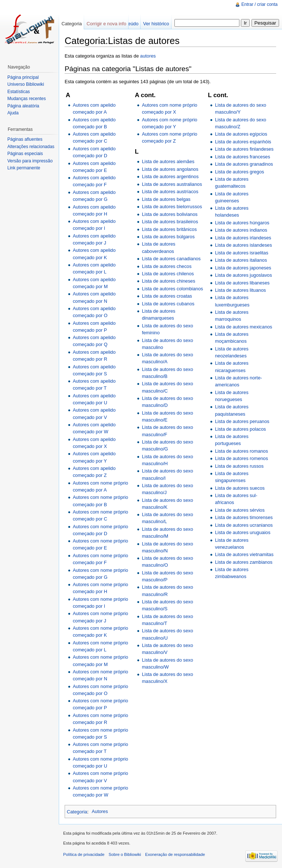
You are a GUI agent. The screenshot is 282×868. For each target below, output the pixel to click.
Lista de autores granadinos (244, 164)
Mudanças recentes (27, 99)
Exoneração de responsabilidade (175, 854)
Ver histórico (156, 24)
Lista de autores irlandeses (243, 238)
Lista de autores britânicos (169, 229)
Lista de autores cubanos (168, 304)
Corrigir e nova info (106, 24)
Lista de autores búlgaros (168, 237)
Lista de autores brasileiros (170, 222)
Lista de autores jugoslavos (243, 275)
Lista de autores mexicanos (243, 327)
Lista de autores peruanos (242, 421)
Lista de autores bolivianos (170, 214)
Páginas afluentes (25, 139)
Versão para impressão (30, 161)
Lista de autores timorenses (244, 517)
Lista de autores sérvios (240, 510)
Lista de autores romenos (241, 458)
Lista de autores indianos (241, 230)
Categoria (77, 811)
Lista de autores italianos (241, 260)
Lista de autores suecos (240, 488)
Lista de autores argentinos (170, 176)
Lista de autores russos (239, 466)
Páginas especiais (25, 154)
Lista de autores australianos (172, 184)
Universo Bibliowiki (26, 84)
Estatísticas (19, 92)
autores (148, 56)
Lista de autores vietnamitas (244, 554)
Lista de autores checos (167, 266)
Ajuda (13, 113)
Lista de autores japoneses (243, 268)
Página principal (23, 77)
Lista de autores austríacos (170, 192)
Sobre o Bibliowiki (125, 854)
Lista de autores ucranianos (244, 525)
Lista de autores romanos (241, 451)
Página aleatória (23, 106)
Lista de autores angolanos (170, 169)
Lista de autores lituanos (240, 290)
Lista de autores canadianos (171, 259)
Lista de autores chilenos (168, 274)
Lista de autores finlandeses (244, 149)
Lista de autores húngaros (242, 223)
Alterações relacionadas (31, 147)
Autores (100, 811)
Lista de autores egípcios (241, 134)
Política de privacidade (84, 854)
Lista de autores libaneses (242, 283)
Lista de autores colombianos (172, 289)
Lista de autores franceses (242, 157)
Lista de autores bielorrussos (172, 207)
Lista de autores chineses (168, 281)
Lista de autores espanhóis (243, 142)
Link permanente (24, 168)
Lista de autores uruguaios (243, 532)
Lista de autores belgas (166, 199)
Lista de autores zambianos (244, 562)
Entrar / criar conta (259, 4)
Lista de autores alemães (168, 161)
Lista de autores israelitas (241, 253)
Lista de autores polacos (240, 429)
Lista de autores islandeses (243, 245)
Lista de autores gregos (239, 172)
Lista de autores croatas (167, 296)
